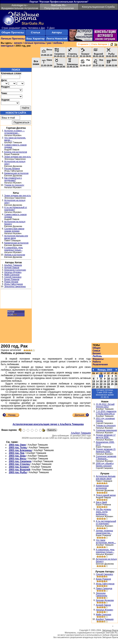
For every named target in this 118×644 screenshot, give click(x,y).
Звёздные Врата (110, 630)
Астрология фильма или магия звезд (106, 477)
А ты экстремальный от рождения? (106, 522)
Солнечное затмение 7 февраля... (106, 457)
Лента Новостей (57, 39)
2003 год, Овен (17, 445)
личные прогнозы (35, 43)
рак (49, 43)
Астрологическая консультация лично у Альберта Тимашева (48, 424)
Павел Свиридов (104, 588)
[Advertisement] (16, 299)
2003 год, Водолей (19, 470)
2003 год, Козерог (19, 467)
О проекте (83, 44)
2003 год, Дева (17, 456)
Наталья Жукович (13, 272)
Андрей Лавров (12, 267)
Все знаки (36, 63)
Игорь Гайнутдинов (14, 284)
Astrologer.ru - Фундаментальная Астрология (20, 7)
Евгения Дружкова (105, 600)
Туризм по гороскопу (14, 185)
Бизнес (97, 353)
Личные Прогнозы (13, 39)
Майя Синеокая (12, 275)
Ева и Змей (101, 502)
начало (18, 43)
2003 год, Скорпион (20, 461)
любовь (58, 43)
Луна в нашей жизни (106, 495)
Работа (97, 362)
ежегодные (7, 46)
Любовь (97, 356)
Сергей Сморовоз (13, 277)
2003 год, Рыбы (18, 472)
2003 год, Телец (18, 448)
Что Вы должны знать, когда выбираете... (103, 512)
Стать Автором (99, 44)
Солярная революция (106, 430)
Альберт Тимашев (13, 265)
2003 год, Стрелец (19, 464)
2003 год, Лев (17, 453)
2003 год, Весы (17, 459)
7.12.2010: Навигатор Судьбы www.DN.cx (106, 412)
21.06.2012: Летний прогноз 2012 (105, 405)
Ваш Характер (35, 39)
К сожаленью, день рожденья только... (14, 249)
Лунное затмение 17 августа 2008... (106, 436)
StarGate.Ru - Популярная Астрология (59, 7)
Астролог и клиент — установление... (15, 132)
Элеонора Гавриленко (15, 286)
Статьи (35, 32)
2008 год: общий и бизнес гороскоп (105, 465)
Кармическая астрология (16, 173)
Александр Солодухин (15, 270)
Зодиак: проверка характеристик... (104, 532)
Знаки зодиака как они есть (18, 157)
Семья (96, 351)
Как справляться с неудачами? (13, 179)
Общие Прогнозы (13, 32)
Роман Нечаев (11, 282)
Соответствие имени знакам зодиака (14, 230)
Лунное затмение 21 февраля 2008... (106, 450)
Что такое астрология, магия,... (106, 541)
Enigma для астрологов (16, 152)
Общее (97, 348)
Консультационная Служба (98, 7)
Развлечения (100, 365)
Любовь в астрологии (15, 255)
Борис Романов (12, 279)
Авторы (57, 32)
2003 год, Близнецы (20, 450)
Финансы (98, 359)
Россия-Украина (12, 168)
